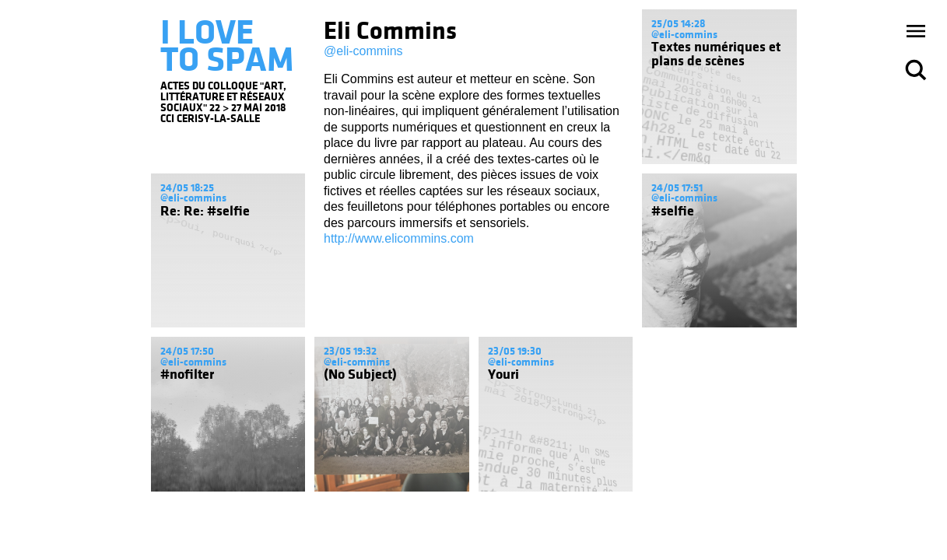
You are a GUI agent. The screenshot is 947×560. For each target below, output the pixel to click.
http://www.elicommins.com (399, 238)
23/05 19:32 (350, 351)
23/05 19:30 (515, 351)
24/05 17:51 (677, 188)
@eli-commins (363, 51)
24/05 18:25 (187, 188)
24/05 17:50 (187, 351)
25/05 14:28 (678, 24)
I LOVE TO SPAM (227, 46)
